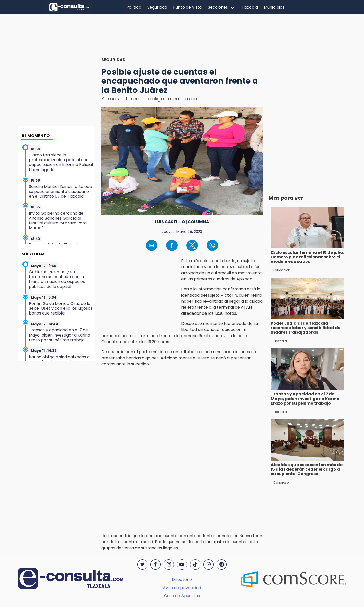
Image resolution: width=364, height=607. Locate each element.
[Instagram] (169, 564)
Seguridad (157, 7)
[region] (182, 40)
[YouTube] (182, 564)
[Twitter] (142, 564)
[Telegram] (222, 564)
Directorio (182, 580)
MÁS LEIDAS (34, 254)
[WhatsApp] (209, 564)
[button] (152, 245)
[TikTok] (195, 564)
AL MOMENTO (36, 136)
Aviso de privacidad (182, 588)
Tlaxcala (249, 7)
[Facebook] (155, 564)
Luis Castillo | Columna (182, 222)
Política (134, 7)
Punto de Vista (187, 7)
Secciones (218, 7)
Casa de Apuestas (182, 596)
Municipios (274, 7)
